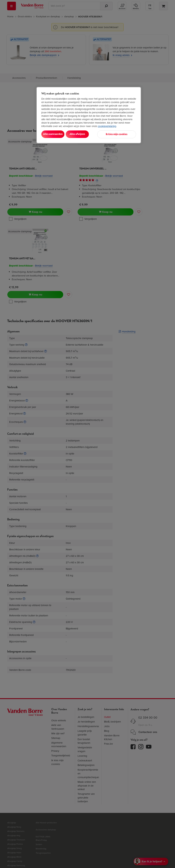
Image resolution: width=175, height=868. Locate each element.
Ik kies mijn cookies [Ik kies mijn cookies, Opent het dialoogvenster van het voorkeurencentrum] (121, 134)
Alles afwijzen (85, 134)
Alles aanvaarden (55, 134)
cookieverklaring (107, 126)
